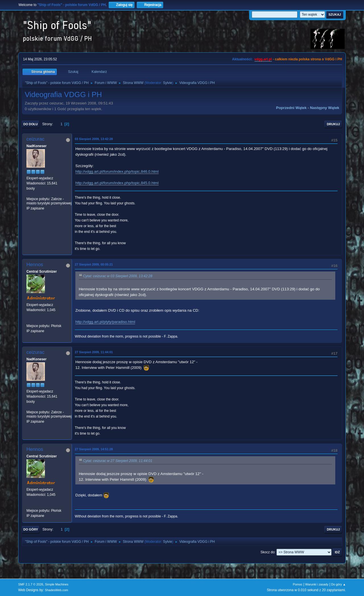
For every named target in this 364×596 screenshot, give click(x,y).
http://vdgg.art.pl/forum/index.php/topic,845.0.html (117, 183)
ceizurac (35, 139)
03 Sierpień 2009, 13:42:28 (94, 139)
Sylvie (167, 83)
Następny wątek (325, 108)
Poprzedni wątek (291, 108)
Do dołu (31, 124)
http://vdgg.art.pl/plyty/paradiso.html (105, 322)
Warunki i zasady (317, 584)
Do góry (31, 529)
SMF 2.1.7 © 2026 (31, 584)
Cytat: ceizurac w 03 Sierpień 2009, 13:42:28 (118, 276)
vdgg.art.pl (263, 59)
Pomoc (298, 584)
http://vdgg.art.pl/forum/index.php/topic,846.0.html (117, 171)
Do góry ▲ (339, 584)
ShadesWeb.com (57, 590)
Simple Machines (57, 584)
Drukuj (333, 124)
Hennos (35, 265)
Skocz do (267, 552)
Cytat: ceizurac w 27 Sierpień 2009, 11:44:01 (118, 461)
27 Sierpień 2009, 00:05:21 (94, 264)
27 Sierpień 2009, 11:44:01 (94, 352)
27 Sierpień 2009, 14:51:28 (94, 449)
